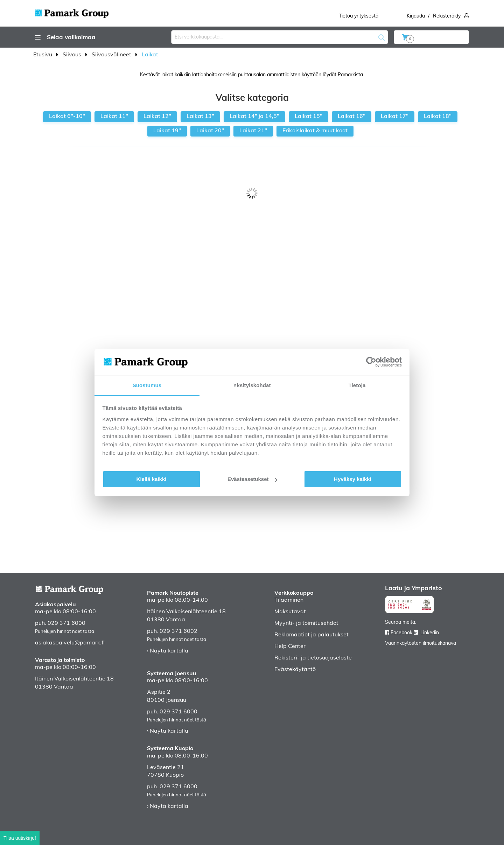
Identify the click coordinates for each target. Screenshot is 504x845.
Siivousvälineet (112, 55)
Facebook (401, 633)
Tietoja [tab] (357, 385)
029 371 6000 (66, 623)
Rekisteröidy (447, 16)
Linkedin (430, 633)
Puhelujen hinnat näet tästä (65, 632)
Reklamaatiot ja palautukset (311, 635)
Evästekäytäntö (295, 670)
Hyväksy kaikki (353, 479)
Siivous (73, 55)
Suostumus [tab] (147, 385)
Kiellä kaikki (152, 479)
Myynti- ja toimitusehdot (306, 623)
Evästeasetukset (252, 479)
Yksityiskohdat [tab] (252, 385)
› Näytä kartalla (168, 651)
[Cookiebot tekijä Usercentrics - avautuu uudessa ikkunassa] (371, 362)
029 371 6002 (178, 631)
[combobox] (280, 37)
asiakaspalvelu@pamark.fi (70, 643)
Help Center (290, 647)
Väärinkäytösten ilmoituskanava (421, 644)
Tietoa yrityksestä (359, 16)
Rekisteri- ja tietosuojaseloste (313, 658)
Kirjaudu (416, 16)
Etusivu (43, 55)
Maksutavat (290, 612)
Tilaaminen (289, 600)
